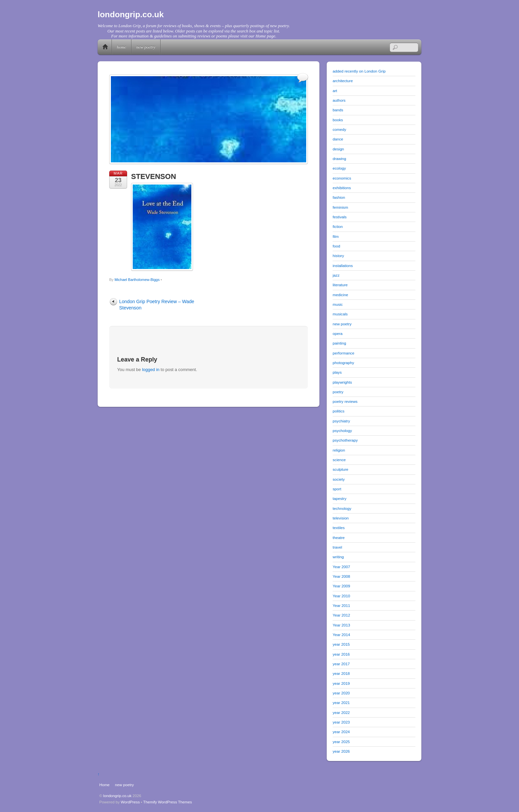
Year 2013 (341, 625)
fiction (338, 226)
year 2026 (341, 751)
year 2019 (341, 683)
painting (339, 343)
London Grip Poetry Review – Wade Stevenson (157, 305)
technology (342, 508)
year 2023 (341, 722)
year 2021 (341, 703)
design (338, 149)
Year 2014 (341, 635)
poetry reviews (345, 401)
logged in (151, 370)
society (339, 479)
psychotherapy (345, 440)
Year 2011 (341, 605)
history (338, 256)
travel (337, 547)
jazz (336, 275)
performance (343, 353)
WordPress (130, 802)
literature (340, 285)
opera (338, 333)
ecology (339, 168)
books (338, 120)
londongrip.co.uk (118, 796)
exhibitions (342, 188)
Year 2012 (341, 615)
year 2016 (341, 654)
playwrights (342, 382)
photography (343, 363)
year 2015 (341, 644)
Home (105, 47)
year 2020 (341, 693)
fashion (339, 197)
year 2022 (341, 712)
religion (339, 450)
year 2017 (341, 664)
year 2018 (341, 673)
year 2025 (341, 742)
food (336, 246)
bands (338, 110)
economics (342, 178)
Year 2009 (341, 586)
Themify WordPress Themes (168, 802)
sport (337, 489)
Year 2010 (341, 596)
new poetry (146, 47)
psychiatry (341, 421)
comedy (339, 129)
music (338, 304)
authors (339, 100)
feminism (340, 207)
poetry (338, 392)
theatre (339, 538)
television (341, 518)
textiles (339, 528)
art (335, 91)
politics (339, 411)
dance (338, 139)
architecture (343, 81)
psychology (342, 431)
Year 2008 (341, 576)
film (336, 236)
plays (337, 372)
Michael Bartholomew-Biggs (137, 280)
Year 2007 (341, 567)
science (339, 460)
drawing (339, 159)
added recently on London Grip (359, 71)
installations (343, 266)
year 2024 (341, 732)
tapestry (339, 498)
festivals (340, 217)
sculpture (340, 469)
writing (338, 557)
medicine (340, 295)
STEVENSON (154, 176)
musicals (340, 314)
